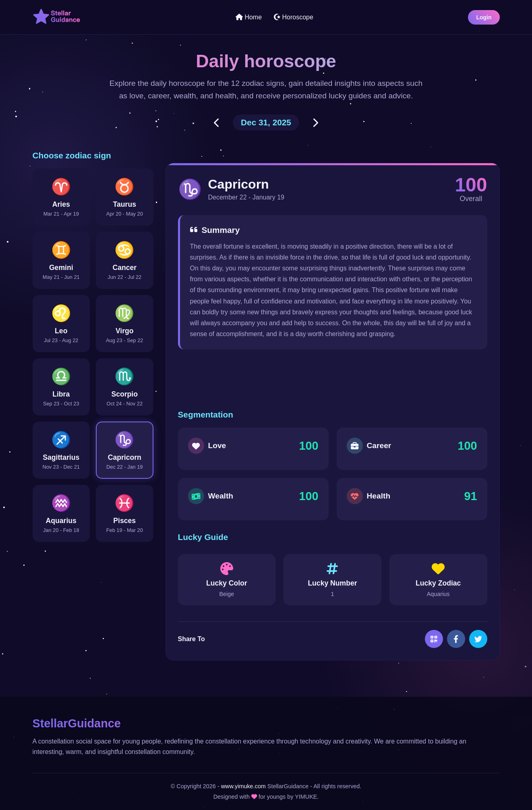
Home (249, 17)
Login (484, 17)
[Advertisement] (333, 380)
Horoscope (294, 17)
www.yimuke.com (243, 786)
